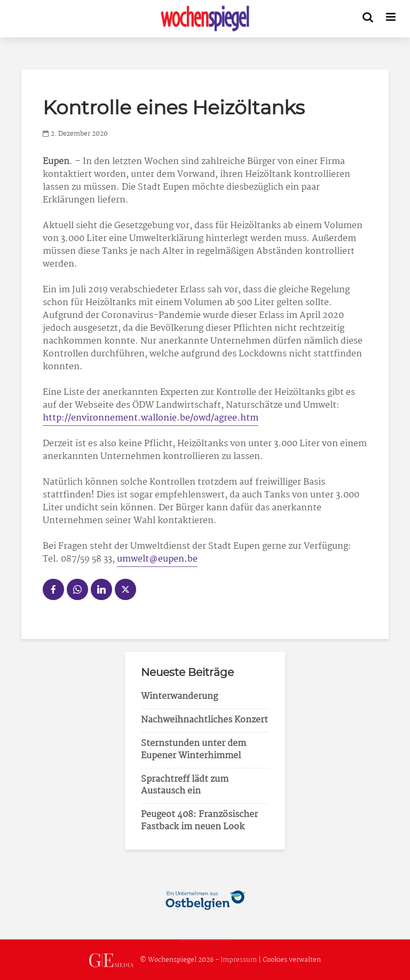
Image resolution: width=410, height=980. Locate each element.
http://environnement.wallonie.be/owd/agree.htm (151, 418)
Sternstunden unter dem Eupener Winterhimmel (194, 750)
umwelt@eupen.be (157, 559)
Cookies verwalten (292, 960)
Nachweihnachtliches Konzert (204, 720)
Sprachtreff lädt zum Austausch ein (185, 785)
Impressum (239, 960)
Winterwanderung (179, 697)
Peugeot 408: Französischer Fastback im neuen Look (199, 821)
